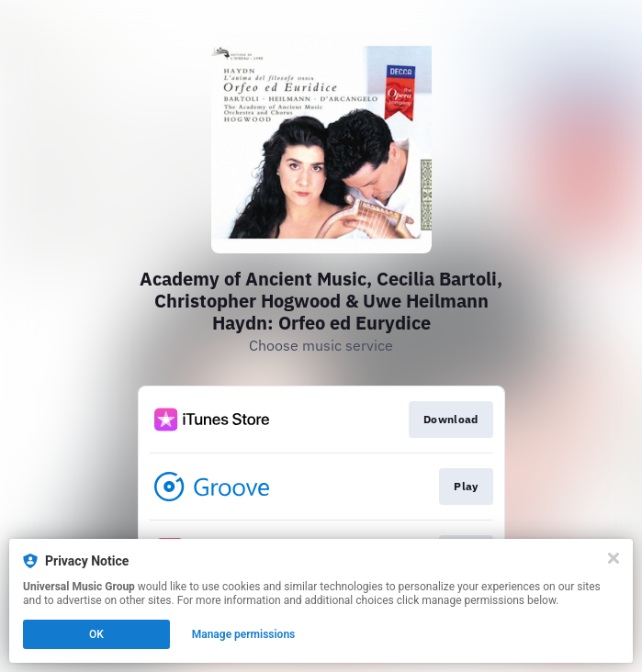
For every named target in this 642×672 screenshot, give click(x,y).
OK (96, 634)
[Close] (614, 558)
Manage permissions (244, 634)
